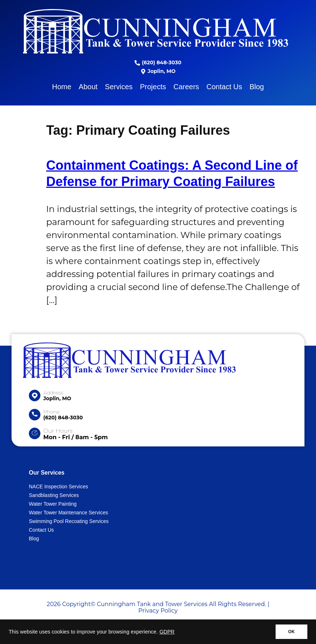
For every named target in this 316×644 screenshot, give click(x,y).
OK (291, 632)
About (88, 87)
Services (119, 87)
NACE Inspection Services (58, 487)
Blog (257, 87)
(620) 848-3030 (158, 62)
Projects (153, 87)
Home (62, 87)
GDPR (167, 632)
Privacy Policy (158, 611)
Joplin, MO (158, 71)
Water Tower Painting (53, 504)
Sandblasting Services (54, 495)
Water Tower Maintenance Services (68, 513)
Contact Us (224, 87)
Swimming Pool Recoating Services (69, 521)
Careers (186, 87)
